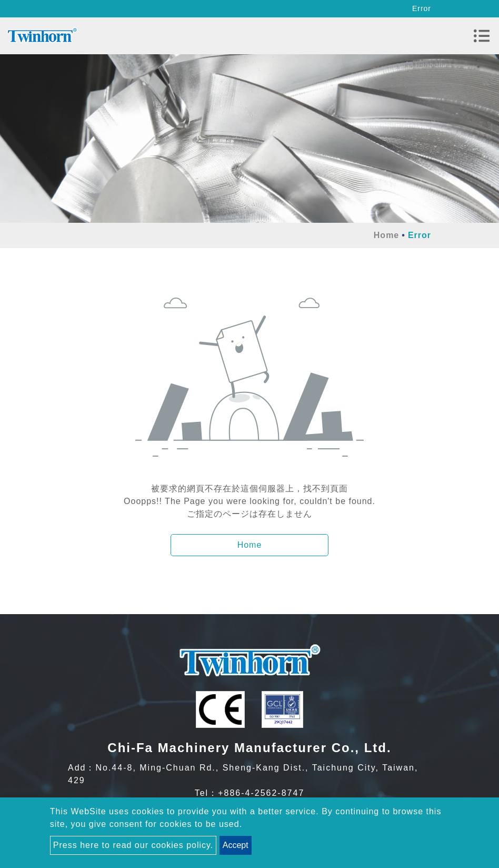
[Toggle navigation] (482, 36)
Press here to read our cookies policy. (133, 845)
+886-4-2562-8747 (261, 793)
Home (386, 235)
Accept (236, 845)
